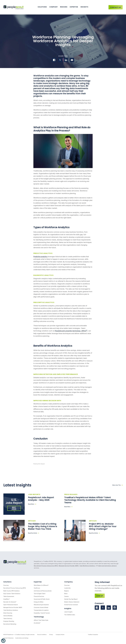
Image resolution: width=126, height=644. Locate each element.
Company (54, 7)
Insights (84, 7)
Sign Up (100, 596)
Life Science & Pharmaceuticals (43, 591)
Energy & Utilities (39, 602)
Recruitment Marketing (10, 624)
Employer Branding (9, 621)
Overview (6, 585)
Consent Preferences (8, 638)
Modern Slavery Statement (72, 602)
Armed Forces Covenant (71, 605)
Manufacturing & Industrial (41, 605)
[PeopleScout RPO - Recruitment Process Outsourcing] (14, 7)
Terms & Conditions (42, 635)
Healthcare (37, 588)
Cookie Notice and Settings (22, 638)
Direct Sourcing (8, 613)
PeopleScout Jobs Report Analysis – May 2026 (41, 499)
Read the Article (32, 533)
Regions (64, 7)
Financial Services (39, 596)
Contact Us (116, 7)
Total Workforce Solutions (87, 566)
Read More (31, 504)
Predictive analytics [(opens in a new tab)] (40, 257)
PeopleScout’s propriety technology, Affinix (71, 331)
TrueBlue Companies (93, 635)
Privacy (51, 635)
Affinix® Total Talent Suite (41, 620)
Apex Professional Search (11, 605)
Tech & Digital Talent (40, 594)
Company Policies (60, 635)
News (66, 594)
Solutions (42, 7)
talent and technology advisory (108, 566)
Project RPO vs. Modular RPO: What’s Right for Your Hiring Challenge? (103, 526)
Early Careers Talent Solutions (12, 594)
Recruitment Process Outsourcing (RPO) (46, 566)
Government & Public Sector (42, 599)
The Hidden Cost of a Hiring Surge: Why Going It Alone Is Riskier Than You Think (43, 526)
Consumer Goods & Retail (41, 607)
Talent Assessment (9, 596)
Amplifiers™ (7, 599)
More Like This (117, 485)
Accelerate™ (37, 623)
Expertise (74, 7)
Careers (67, 596)
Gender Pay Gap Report (71, 599)
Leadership (67, 588)
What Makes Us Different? (41, 585)
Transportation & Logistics (41, 610)
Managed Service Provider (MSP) (69, 566)
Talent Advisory (8, 619)
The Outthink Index (70, 615)
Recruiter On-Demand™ (10, 602)
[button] (3, 641)
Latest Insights (68, 612)
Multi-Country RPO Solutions (11, 591)
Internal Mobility (8, 616)
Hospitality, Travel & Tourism (42, 613)
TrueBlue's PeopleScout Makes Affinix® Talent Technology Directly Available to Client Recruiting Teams (90, 500)
